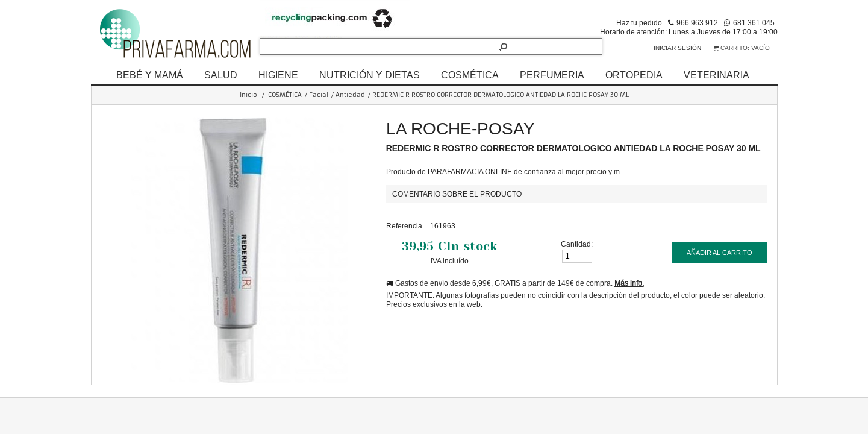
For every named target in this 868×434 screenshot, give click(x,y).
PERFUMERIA (552, 75)
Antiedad (350, 95)
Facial (319, 95)
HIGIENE (278, 75)
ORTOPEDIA (634, 75)
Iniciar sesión (677, 48)
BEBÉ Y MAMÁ (150, 75)
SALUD (221, 75)
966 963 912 (697, 23)
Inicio (248, 95)
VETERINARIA (717, 75)
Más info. (629, 283)
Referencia (404, 226)
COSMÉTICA (470, 75)
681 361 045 (754, 23)
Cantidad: (577, 244)
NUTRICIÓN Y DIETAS (370, 75)
